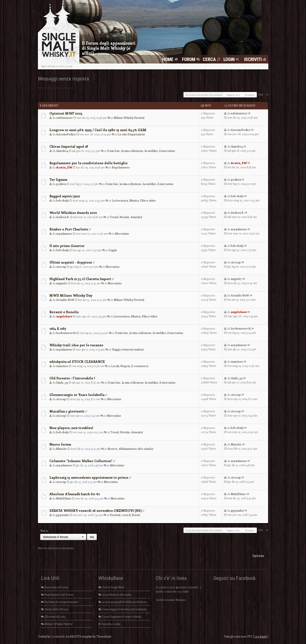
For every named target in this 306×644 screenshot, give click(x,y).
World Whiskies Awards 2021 (73, 213)
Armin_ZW (64, 167)
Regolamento (121, 167)
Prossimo (250, 95)
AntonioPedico (66, 134)
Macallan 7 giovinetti (67, 411)
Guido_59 (62, 382)
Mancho (61, 449)
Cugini (113, 250)
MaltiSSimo (64, 498)
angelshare (64, 316)
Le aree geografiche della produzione (123, 602)
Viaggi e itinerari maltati (128, 349)
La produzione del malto (115, 594)
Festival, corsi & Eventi (125, 515)
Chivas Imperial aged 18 (69, 146)
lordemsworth (66, 333)
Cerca (212, 59)
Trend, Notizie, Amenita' (126, 217)
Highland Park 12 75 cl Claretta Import (80, 279)
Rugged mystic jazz (65, 196)
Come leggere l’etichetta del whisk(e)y (123, 609)
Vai (92, 537)
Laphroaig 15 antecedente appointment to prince (89, 477)
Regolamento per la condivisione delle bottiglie (88, 163)
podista (61, 184)
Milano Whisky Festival (129, 118)
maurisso (62, 366)
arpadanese (64, 233)
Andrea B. (63, 217)
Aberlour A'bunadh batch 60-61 (75, 494)
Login (232, 59)
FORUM (192, 59)
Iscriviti (254, 59)
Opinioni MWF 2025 (66, 113)
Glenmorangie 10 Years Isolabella (77, 395)
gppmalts (63, 515)
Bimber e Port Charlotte (69, 229)
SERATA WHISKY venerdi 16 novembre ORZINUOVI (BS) (96, 510)
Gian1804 (62, 151)
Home (171, 59)
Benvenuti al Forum (55, 587)
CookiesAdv (58, 636)
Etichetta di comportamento (60, 602)
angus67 (62, 283)
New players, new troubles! (71, 428)
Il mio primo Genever (67, 246)
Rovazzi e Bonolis (64, 312)
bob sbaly (62, 200)
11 (267, 94)
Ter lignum (58, 179)
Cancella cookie (109, 624)
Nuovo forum (60, 444)
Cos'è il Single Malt (111, 587)
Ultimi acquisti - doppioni (71, 262)
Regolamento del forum (57, 594)
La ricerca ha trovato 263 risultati (204, 95)
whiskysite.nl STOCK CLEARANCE (77, 361)
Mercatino (122, 233)
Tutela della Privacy (55, 609)
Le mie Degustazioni (131, 134)
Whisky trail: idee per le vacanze (76, 345)
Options (258, 555)
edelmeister (64, 118)
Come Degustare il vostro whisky (120, 616)
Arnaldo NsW (65, 300)
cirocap (61, 267)
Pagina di (233, 95)
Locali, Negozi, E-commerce (130, 366)
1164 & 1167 (58, 328)
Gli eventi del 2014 (53, 616)
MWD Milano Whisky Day (71, 295)
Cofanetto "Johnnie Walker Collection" (81, 461)
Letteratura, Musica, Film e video (134, 200)
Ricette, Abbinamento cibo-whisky (130, 449)
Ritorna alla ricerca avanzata (56, 88)
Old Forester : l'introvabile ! (72, 378)
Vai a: (44, 531)
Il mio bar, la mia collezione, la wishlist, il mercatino (141, 151)
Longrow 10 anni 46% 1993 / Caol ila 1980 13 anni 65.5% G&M (98, 130)
